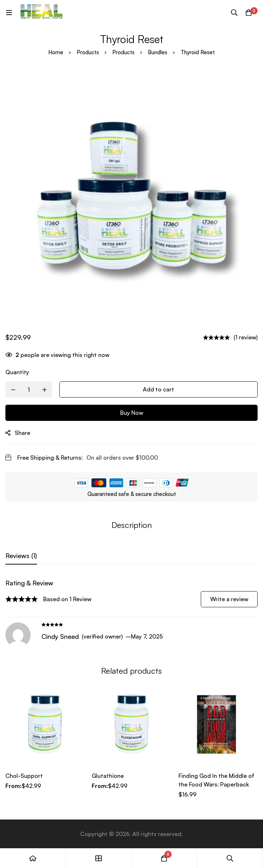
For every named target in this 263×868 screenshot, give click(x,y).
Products (88, 52)
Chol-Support (24, 776)
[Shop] (99, 858)
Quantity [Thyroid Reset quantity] (17, 372)
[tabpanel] (131, 613)
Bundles (158, 52)
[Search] (234, 13)
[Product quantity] (29, 389)
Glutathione (108, 776)
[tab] (21, 556)
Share (22, 433)
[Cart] (249, 13)
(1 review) (246, 337)
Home (56, 52)
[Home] (33, 858)
